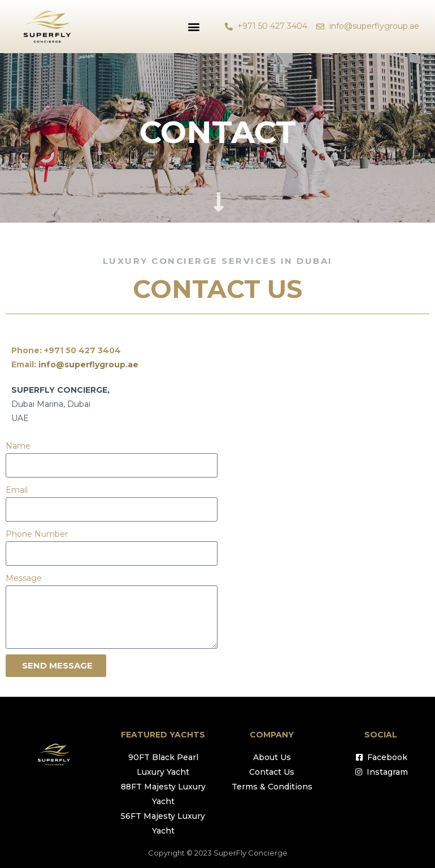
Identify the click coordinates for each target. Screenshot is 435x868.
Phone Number (37, 534)
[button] (193, 26)
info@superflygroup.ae (88, 364)
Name (18, 446)
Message (24, 578)
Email (17, 490)
